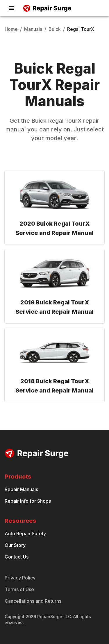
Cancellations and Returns (33, 601)
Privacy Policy (20, 578)
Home (11, 29)
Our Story (15, 545)
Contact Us (17, 557)
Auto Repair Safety (25, 534)
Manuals (33, 29)
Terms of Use (19, 589)
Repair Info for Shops (28, 501)
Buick (55, 29)
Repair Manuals (21, 489)
